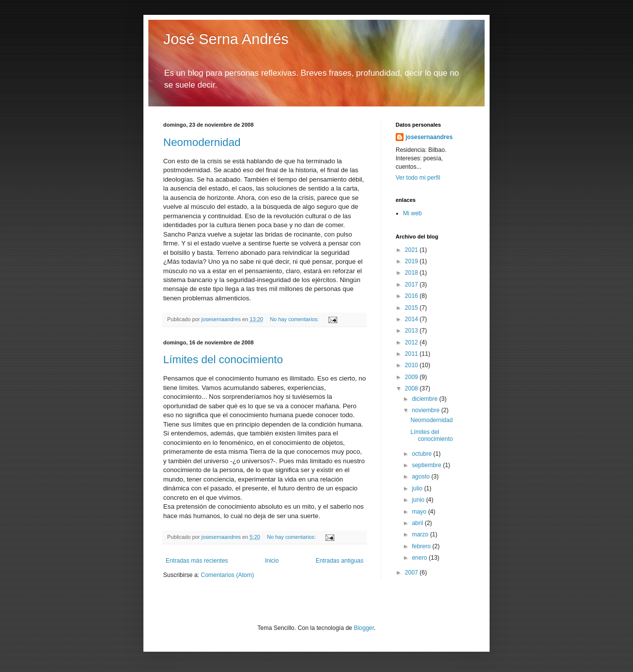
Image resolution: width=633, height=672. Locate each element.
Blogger (364, 628)
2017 (412, 285)
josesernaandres (429, 137)
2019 (412, 261)
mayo (420, 512)
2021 (412, 250)
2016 (412, 296)
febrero (422, 546)
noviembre (427, 410)
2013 (412, 331)
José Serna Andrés (226, 39)
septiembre (428, 465)
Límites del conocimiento (223, 360)
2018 (412, 273)
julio (418, 488)
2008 (412, 388)
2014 (412, 319)
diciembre (426, 399)
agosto (422, 477)
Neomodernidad (202, 142)
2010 (412, 365)
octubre (423, 454)
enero (420, 558)
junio (419, 500)
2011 (412, 354)
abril (418, 523)
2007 (412, 573)
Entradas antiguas (339, 561)
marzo (421, 534)
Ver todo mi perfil (418, 178)
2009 (412, 377)
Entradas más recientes (197, 561)
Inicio (272, 561)
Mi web (412, 213)
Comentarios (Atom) (227, 575)
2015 (412, 308)
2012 (412, 342)
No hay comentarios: (295, 319)
